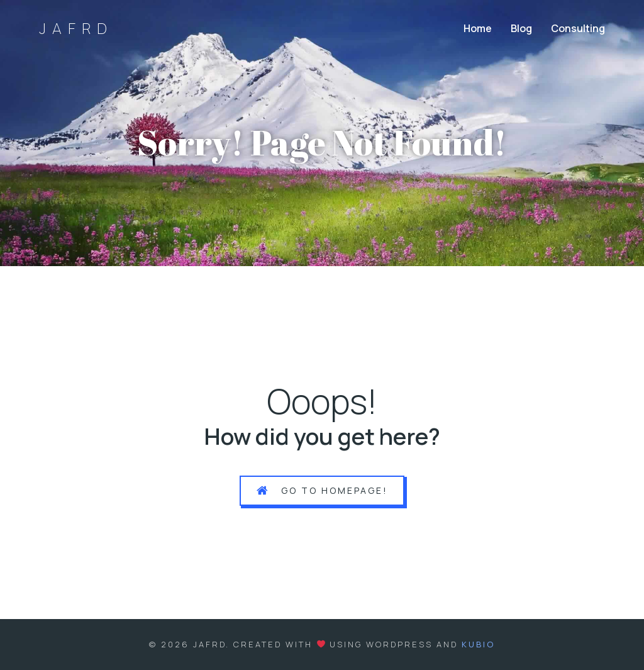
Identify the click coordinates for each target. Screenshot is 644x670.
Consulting (578, 28)
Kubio (478, 644)
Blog (521, 28)
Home (478, 28)
